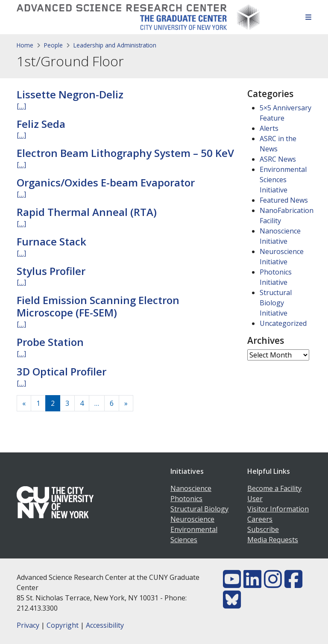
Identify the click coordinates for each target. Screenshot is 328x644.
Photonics (186, 499)
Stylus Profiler (51, 271)
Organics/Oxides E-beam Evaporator (106, 182)
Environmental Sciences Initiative (283, 180)
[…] (21, 106)
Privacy (28, 625)
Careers (260, 519)
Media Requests (273, 540)
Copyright (63, 625)
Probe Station (50, 342)
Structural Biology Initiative (276, 303)
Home (25, 45)
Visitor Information (278, 509)
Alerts (269, 128)
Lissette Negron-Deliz (70, 94)
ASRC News (278, 159)
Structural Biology (199, 509)
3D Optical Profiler (61, 371)
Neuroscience (192, 519)
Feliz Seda (41, 124)
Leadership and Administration (115, 45)
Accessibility (105, 625)
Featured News (284, 200)
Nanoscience (191, 488)
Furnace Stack (51, 241)
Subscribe (263, 529)
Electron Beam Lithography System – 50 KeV (125, 153)
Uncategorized (283, 323)
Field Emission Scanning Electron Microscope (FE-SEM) (98, 306)
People (53, 45)
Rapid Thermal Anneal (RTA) (87, 212)
